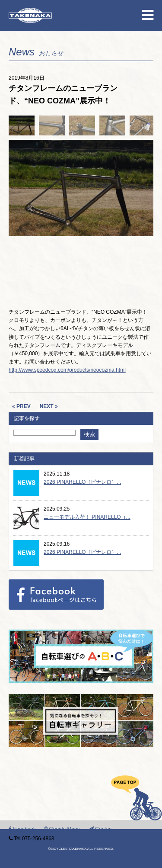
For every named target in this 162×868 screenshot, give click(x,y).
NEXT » (49, 406)
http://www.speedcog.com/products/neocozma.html (67, 370)
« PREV (21, 406)
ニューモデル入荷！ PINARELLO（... (87, 517)
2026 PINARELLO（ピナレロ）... (82, 482)
